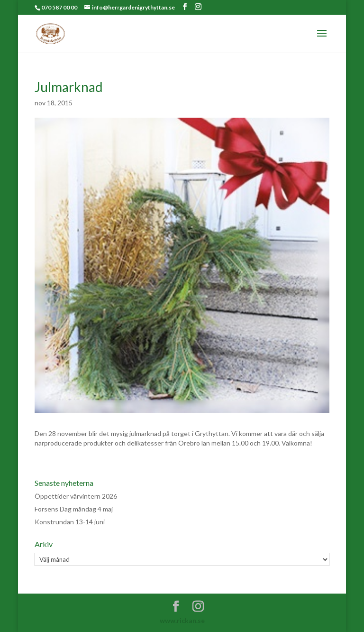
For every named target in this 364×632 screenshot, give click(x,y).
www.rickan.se (182, 620)
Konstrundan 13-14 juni (70, 522)
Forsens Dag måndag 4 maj (74, 509)
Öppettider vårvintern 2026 (76, 496)
